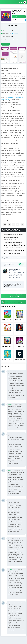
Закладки (17, 20)
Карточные (15, 34)
